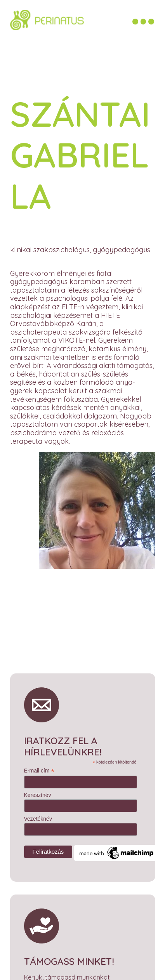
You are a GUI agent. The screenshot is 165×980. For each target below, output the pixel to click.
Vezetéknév (38, 815)
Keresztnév (38, 792)
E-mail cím (39, 767)
